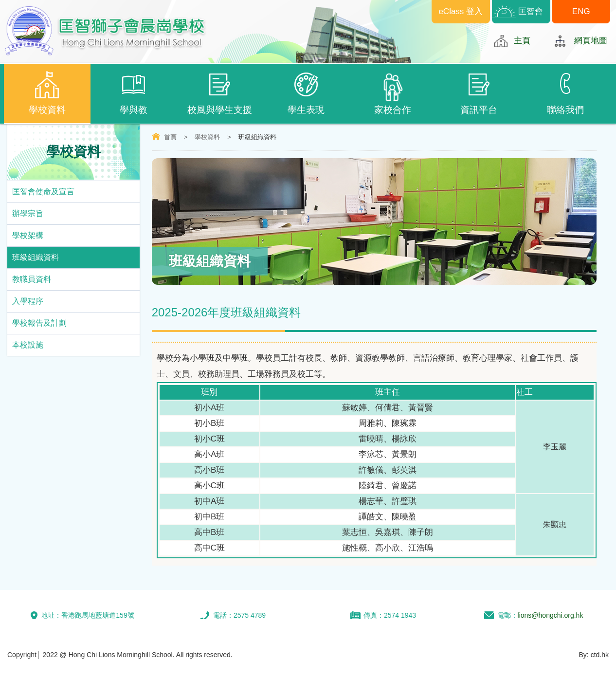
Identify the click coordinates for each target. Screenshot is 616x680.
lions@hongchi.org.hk (551, 615)
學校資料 (47, 93)
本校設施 (28, 345)
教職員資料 (32, 279)
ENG (581, 11)
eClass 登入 (461, 11)
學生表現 (307, 93)
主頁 (522, 41)
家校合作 (393, 94)
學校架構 (28, 235)
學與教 (134, 93)
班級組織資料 (36, 257)
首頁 (170, 137)
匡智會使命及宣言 (43, 192)
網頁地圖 (591, 41)
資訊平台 (479, 93)
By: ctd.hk (594, 655)
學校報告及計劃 (39, 323)
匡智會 (531, 11)
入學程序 (28, 301)
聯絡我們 (565, 93)
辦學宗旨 (28, 213)
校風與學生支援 (220, 93)
